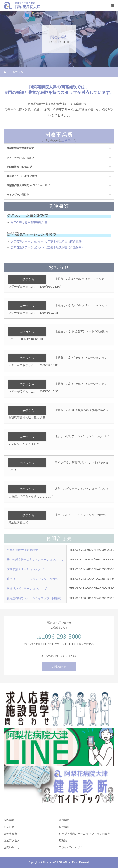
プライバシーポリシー (72, 847)
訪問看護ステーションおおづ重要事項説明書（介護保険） (47, 247)
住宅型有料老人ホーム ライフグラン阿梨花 (85, 834)
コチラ (66, 141)
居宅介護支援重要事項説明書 (29, 222)
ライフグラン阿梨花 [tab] (59, 195)
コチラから (27, 279)
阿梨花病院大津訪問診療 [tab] (59, 148)
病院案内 (9, 820)
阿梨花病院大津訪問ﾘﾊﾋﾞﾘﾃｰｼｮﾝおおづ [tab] (59, 185)
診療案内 (64, 820)
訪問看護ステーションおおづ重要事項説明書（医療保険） (47, 242)
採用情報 (64, 827)
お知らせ (9, 827)
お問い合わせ (59, 667)
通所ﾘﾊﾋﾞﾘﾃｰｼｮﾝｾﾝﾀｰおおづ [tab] (59, 176)
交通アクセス (12, 840)
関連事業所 (10, 834)
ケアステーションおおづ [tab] (59, 158)
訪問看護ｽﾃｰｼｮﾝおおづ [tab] (59, 167)
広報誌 (63, 840)
